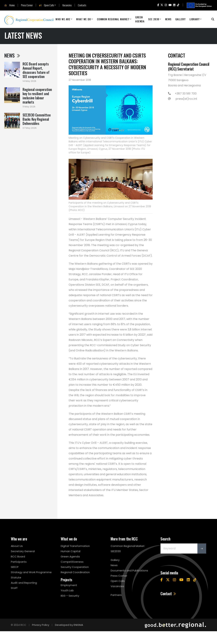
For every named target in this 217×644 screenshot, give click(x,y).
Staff (14, 588)
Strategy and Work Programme (31, 572)
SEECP (15, 567)
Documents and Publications (129, 570)
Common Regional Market (113, 19)
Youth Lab (67, 590)
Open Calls (46, 5)
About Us (17, 546)
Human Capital (71, 551)
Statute (16, 577)
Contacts (82, 5)
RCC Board (18, 556)
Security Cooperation (75, 567)
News (168, 19)
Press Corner (27, 5)
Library (195, 19)
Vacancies (67, 5)
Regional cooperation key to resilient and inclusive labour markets (37, 96)
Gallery (181, 19)
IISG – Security (70, 596)
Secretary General (23, 551)
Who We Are (63, 19)
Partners (116, 595)
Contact (168, 593)
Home (10, 5)
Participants (19, 562)
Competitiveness (72, 562)
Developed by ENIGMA (69, 625)
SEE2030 (116, 551)
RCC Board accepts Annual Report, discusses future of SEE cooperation (36, 70)
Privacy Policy (41, 625)
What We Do (83, 19)
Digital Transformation (75, 546)
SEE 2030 (154, 19)
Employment (69, 585)
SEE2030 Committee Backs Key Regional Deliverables (37, 119)
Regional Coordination (75, 572)
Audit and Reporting (24, 583)
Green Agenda (140, 19)
